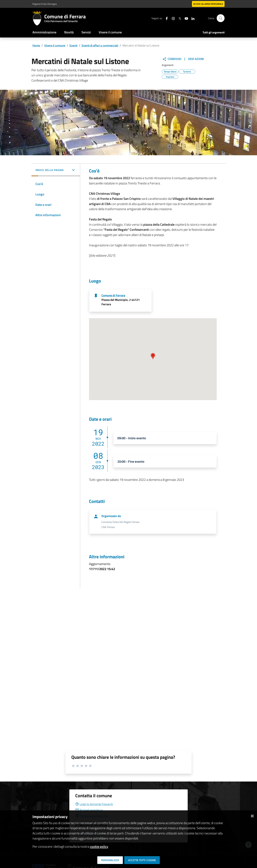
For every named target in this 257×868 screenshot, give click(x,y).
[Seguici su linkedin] (192, 18)
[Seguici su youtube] (185, 18)
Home (36, 45)
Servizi (86, 32)
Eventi (73, 45)
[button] (56, 170)
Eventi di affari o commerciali (100, 45)
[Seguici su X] (178, 18)
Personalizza (110, 860)
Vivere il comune (110, 32)
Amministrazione (44, 32)
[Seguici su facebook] (165, 18)
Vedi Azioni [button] (193, 59)
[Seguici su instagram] (172, 18)
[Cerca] (221, 18)
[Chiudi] (252, 815)
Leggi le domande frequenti (94, 804)
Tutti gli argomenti (214, 32)
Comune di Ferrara (113, 295)
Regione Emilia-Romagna (45, 4)
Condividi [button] (172, 59)
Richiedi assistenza (89, 810)
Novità (69, 32)
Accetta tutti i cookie (142, 860)
